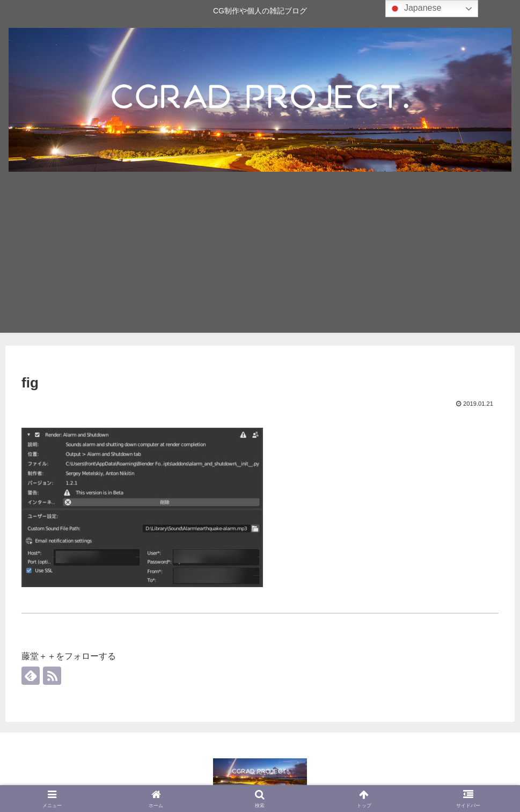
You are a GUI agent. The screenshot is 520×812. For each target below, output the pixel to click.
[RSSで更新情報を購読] (52, 676)
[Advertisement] (260, 258)
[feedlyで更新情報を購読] (31, 676)
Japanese (415, 9)
